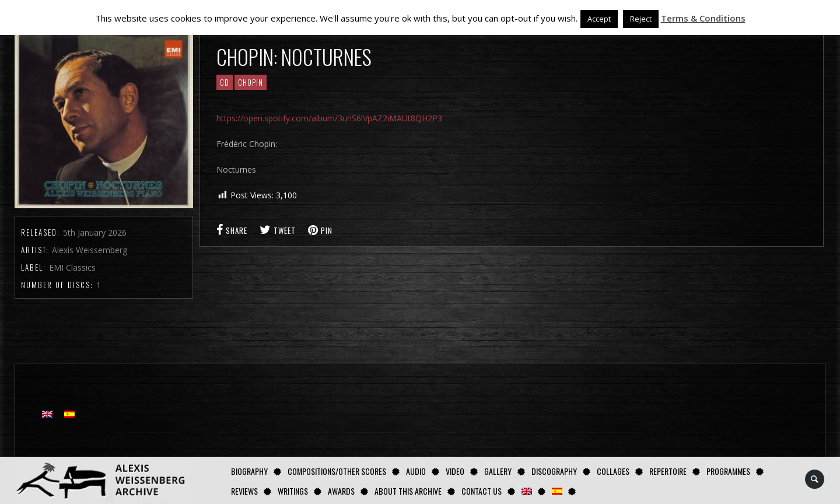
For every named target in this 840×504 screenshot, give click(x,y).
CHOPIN (251, 82)
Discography (554, 471)
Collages (613, 471)
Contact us (482, 491)
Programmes (728, 471)
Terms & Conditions (703, 18)
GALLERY (498, 471)
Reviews (244, 491)
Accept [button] (599, 19)
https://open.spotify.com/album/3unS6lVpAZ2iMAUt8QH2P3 (329, 118)
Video (455, 471)
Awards (341, 491)
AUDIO (416, 471)
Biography (249, 471)
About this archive (408, 491)
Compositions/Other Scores (337, 471)
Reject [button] (641, 19)
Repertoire (668, 471)
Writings (293, 491)
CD (225, 82)
